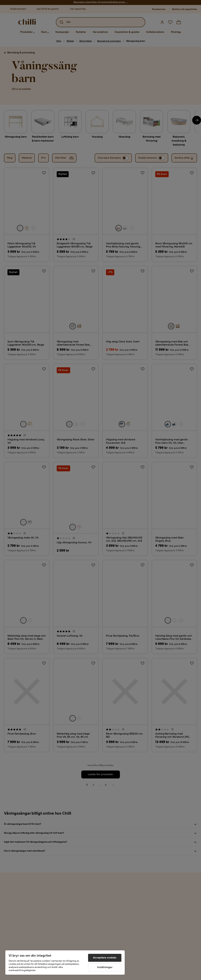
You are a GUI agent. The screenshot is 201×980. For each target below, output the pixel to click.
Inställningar (105, 967)
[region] (65, 963)
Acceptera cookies (105, 958)
